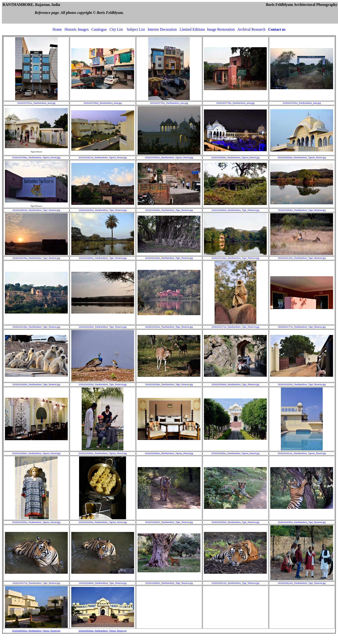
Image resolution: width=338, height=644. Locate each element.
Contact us (277, 29)
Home (57, 29)
